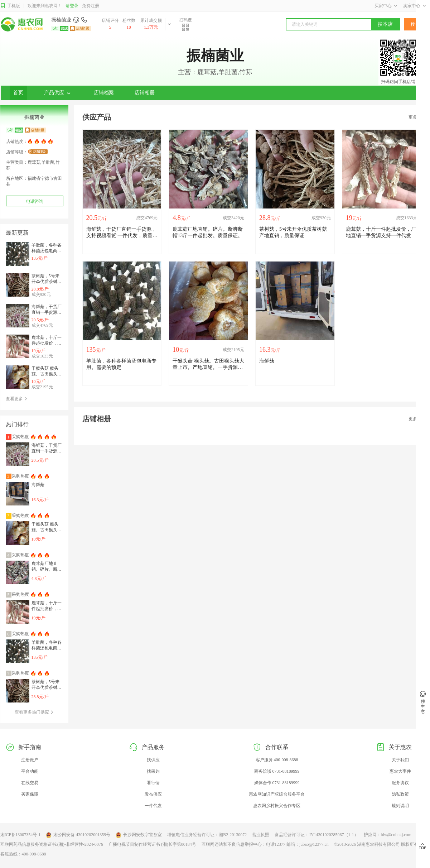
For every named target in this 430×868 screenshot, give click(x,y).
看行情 (153, 783)
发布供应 (153, 794)
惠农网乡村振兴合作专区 (277, 806)
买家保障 (30, 794)
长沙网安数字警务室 (139, 835)
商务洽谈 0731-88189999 (277, 771)
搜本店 (385, 24)
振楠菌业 (61, 20)
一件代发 (153, 806)
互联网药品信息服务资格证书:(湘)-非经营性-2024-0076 (52, 844)
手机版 (10, 6)
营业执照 (261, 835)
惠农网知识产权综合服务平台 (277, 794)
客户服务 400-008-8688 (277, 760)
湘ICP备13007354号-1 (21, 835)
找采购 (153, 771)
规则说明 (400, 806)
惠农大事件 (400, 771)
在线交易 (30, 783)
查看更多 (17, 399)
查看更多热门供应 (34, 712)
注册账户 (30, 760)
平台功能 (30, 771)
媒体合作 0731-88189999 (277, 783)
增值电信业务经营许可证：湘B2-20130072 (207, 835)
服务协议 (400, 783)
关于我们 (400, 760)
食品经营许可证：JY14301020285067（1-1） (316, 835)
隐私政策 (400, 794)
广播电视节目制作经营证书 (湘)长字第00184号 (152, 844)
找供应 (153, 760)
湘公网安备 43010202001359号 (78, 835)
